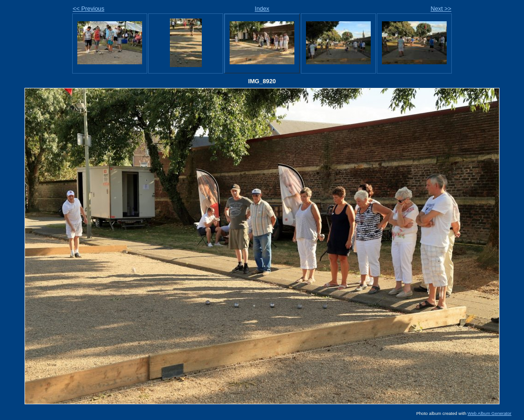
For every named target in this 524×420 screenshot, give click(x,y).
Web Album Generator (490, 413)
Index (262, 9)
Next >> (441, 9)
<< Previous (88, 9)
